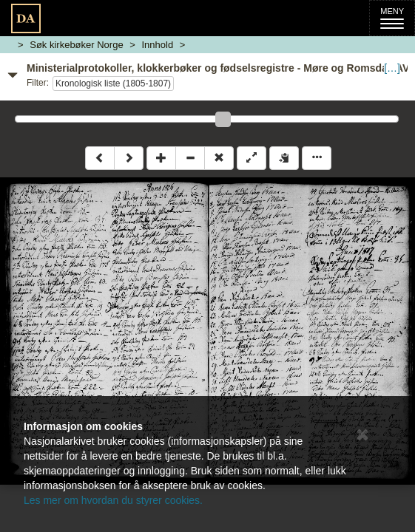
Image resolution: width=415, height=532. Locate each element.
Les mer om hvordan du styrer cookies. (113, 500)
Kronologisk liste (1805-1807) (113, 83)
